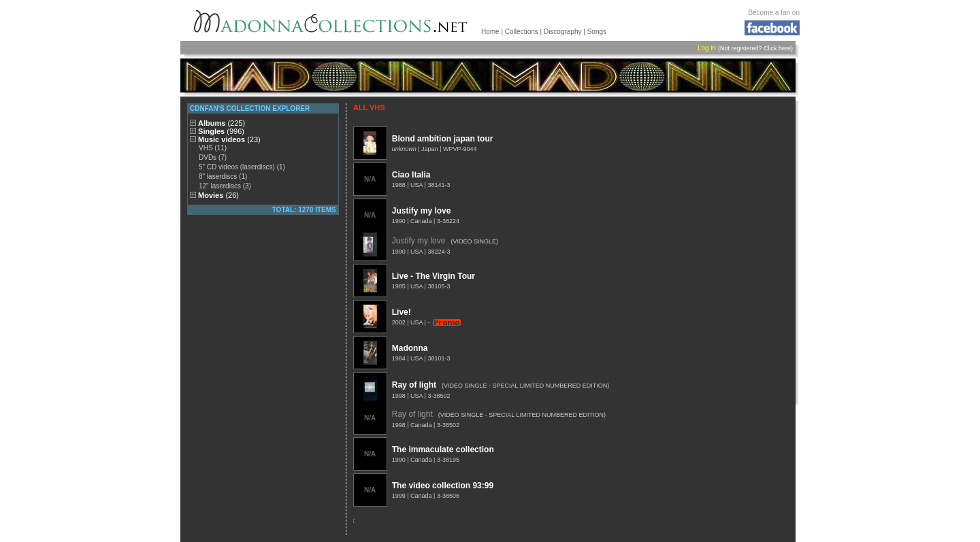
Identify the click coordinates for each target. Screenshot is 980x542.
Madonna (410, 348)
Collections (522, 32)
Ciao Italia (411, 175)
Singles (221, 131)
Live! (402, 312)
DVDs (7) (213, 157)
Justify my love (422, 211)
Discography (563, 32)
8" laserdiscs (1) (223, 176)
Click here (777, 48)
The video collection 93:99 (443, 486)
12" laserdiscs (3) (225, 186)
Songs (597, 32)
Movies (218, 195)
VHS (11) (213, 148)
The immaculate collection (443, 450)
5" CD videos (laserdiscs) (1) (242, 167)
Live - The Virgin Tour (434, 276)
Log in (707, 48)
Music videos (229, 139)
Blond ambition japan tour (443, 139)
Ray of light (414, 385)
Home (490, 32)
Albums (222, 123)
